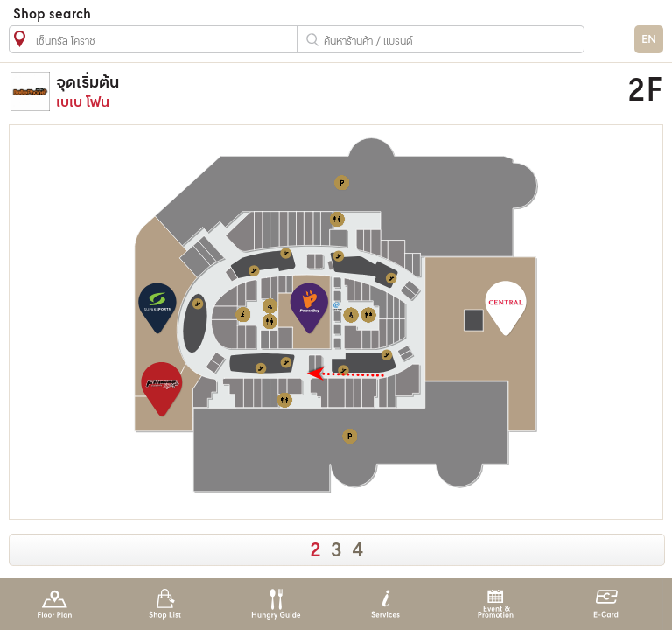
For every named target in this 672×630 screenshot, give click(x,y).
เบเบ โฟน (269, 91)
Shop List (165, 604)
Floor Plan (55, 604)
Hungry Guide (275, 604)
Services (385, 604)
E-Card (606, 604)
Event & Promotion (496, 604)
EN (649, 40)
